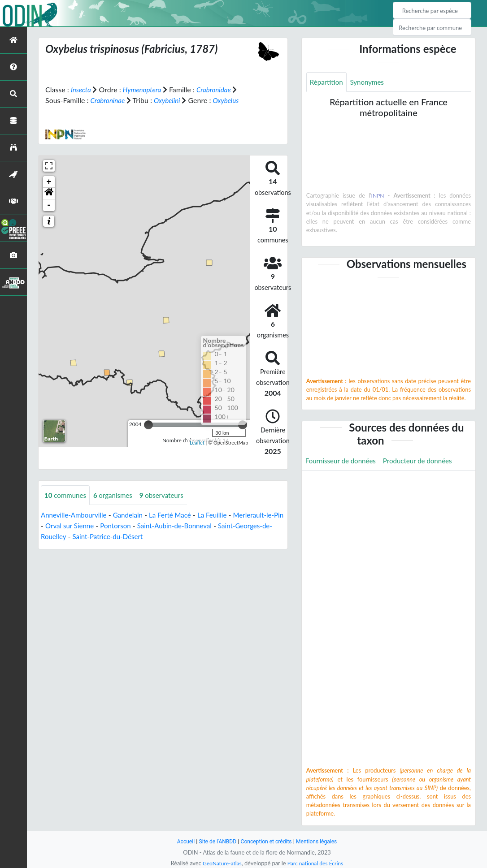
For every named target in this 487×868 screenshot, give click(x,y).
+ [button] (49, 182)
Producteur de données (424, 461)
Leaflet (197, 443)
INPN (378, 196)
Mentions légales (320, 841)
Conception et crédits (267, 841)
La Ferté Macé (178, 516)
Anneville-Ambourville (76, 516)
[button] (49, 194)
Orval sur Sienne (91, 526)
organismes (117, 495)
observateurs (168, 495)
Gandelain (133, 516)
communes (67, 495)
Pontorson (140, 526)
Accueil (182, 841)
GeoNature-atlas (220, 863)
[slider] (148, 425)
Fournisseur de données (343, 461)
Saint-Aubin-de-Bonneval (202, 526)
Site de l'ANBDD (215, 841)
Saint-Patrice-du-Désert (150, 537)
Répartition (327, 82)
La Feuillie (222, 516)
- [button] (49, 205)
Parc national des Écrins (317, 863)
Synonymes (370, 82)
